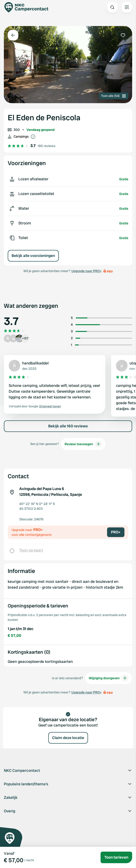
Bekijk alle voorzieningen (33, 256)
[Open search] (112, 7)
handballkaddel (35, 363)
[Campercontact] (29, 7)
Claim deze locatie (68, 738)
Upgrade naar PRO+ (86, 271)
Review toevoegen (83, 444)
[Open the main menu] (127, 7)
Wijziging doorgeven (109, 678)
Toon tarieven (116, 857)
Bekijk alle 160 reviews (68, 426)
